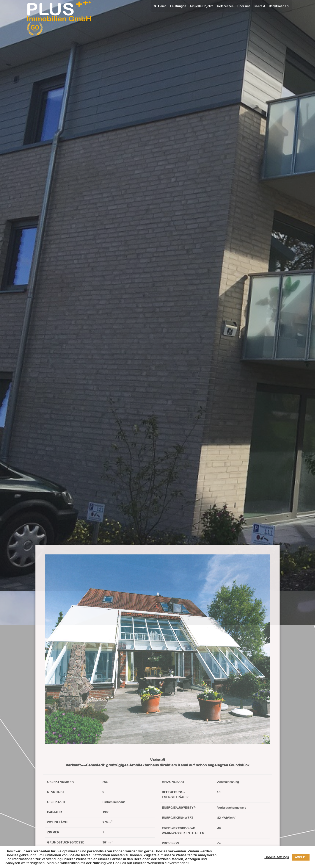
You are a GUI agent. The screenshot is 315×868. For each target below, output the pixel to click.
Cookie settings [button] (277, 857)
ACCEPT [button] (301, 857)
